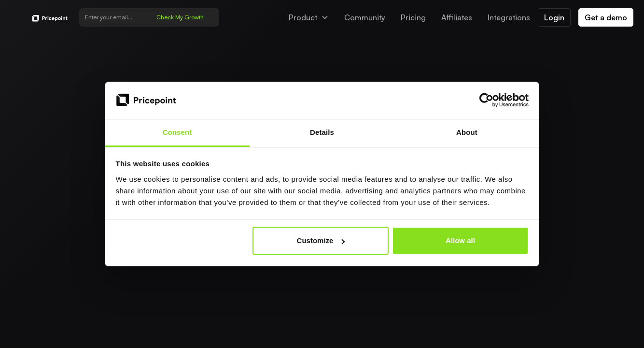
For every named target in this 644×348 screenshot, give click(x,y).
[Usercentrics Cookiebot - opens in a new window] (486, 100)
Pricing (413, 17)
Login (554, 17)
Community (365, 17)
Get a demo (606, 17)
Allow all (460, 240)
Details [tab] (322, 132)
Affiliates (457, 17)
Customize (321, 240)
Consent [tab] (177, 132)
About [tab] (467, 132)
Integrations (509, 17)
